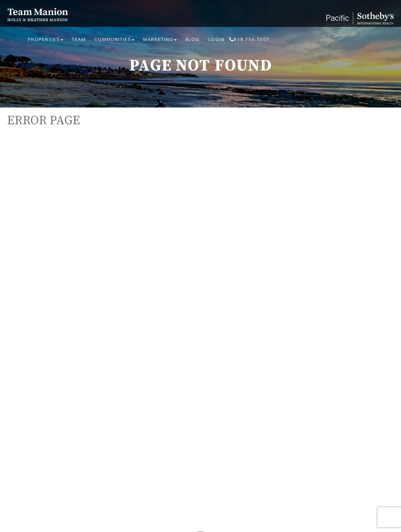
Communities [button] (114, 39)
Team (79, 39)
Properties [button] (46, 39)
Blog (193, 39)
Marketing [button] (160, 39)
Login (217, 39)
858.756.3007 (252, 39)
